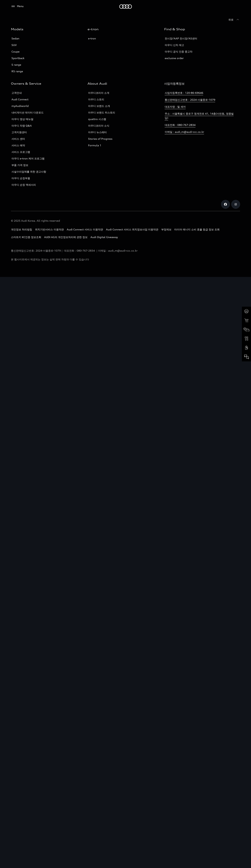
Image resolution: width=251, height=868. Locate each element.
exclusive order (174, 58)
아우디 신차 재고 (174, 45)
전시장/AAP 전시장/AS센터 (181, 38)
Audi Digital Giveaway (104, 237)
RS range (17, 71)
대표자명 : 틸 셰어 (175, 107)
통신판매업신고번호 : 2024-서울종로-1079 (190, 100)
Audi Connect (20, 99)
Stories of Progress (100, 139)
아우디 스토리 (96, 99)
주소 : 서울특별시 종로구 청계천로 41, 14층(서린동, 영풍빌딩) (199, 116)
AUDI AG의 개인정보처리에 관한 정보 (66, 237)
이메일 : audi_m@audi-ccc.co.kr (184, 132)
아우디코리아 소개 (99, 93)
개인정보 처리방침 (22, 229)
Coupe (16, 52)
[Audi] (126, 7)
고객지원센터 (19, 132)
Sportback (18, 58)
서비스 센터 (18, 139)
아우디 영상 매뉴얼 (22, 119)
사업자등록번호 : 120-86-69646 (184, 93)
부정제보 (166, 229)
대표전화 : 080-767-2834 (180, 125)
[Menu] (17, 6)
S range (16, 65)
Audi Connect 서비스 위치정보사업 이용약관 (132, 229)
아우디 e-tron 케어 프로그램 (28, 158)
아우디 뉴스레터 (97, 132)
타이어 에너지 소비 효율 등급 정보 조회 (197, 229)
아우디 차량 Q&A (22, 126)
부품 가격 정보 (20, 165)
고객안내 (17, 93)
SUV (14, 45)
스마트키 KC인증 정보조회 (26, 237)
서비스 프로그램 (21, 152)
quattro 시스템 (97, 119)
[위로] (234, 20)
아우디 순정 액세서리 (24, 185)
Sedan (15, 38)
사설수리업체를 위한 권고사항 (29, 172)
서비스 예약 (18, 145)
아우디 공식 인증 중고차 (179, 52)
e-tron (92, 38)
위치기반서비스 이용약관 (49, 229)
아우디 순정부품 (21, 178)
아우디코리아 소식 (99, 126)
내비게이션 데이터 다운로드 (28, 112)
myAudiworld (20, 106)
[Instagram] (236, 204)
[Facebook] (225, 204)
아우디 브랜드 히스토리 (102, 112)
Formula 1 (95, 145)
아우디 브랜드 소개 (99, 106)
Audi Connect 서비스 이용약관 (85, 229)
